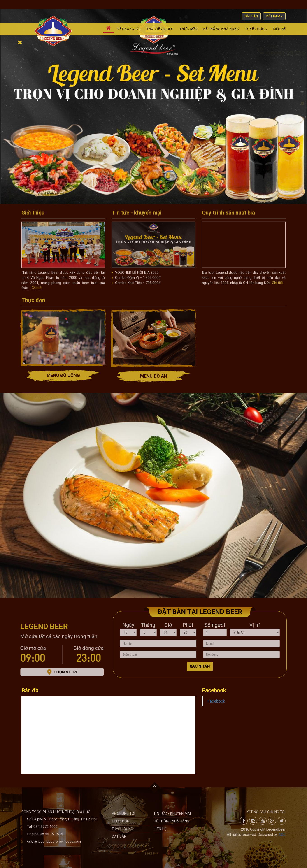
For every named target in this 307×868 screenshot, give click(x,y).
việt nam (274, 16)
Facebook (216, 701)
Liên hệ (279, 29)
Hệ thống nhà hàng (221, 29)
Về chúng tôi (129, 29)
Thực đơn (188, 29)
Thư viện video (160, 29)
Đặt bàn (251, 16)
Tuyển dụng (256, 29)
